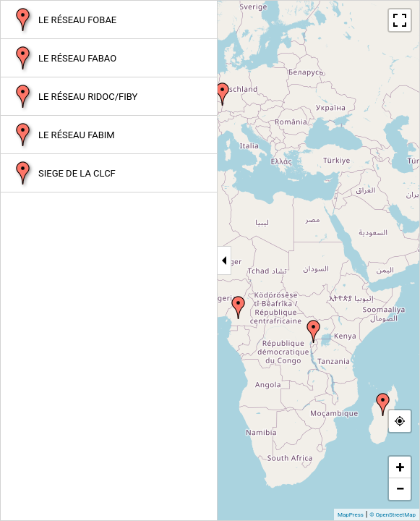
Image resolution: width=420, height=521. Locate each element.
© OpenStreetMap (393, 515)
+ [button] (400, 467)
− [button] (400, 489)
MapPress (351, 515)
